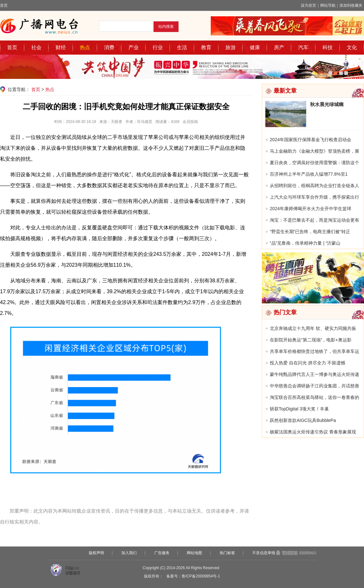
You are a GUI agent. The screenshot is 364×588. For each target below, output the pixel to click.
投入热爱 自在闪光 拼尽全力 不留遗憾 (307, 363)
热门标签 (227, 553)
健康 (255, 47)
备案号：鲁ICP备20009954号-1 (193, 576)
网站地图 (194, 553)
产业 (133, 47)
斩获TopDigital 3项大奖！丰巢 (299, 409)
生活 (182, 47)
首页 (4, 5)
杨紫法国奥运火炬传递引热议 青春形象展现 (313, 432)
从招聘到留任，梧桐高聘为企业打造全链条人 (315, 186)
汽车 (303, 47)
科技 (328, 47)
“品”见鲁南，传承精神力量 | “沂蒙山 (305, 243)
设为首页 (308, 5)
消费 (109, 47)
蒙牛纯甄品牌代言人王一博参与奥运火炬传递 (315, 374)
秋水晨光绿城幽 (327, 104)
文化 (352, 47)
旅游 (231, 47)
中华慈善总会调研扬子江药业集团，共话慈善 (315, 386)
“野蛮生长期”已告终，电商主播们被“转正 (310, 232)
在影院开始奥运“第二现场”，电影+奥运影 (311, 340)
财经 (61, 47)
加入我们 (129, 553)
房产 (279, 47)
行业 (158, 47)
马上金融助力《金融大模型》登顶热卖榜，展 (315, 151)
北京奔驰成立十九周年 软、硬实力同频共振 (313, 328)
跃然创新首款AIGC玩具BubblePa (303, 420)
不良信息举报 (264, 553)
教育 (206, 47)
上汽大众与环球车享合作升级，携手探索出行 (315, 197)
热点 (85, 47)
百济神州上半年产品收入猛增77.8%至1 (309, 174)
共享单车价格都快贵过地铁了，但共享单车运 (315, 351)
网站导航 (328, 5)
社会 (36, 47)
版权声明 (96, 553)
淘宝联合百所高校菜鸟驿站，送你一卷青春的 (315, 397)
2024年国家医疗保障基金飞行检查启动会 (311, 140)
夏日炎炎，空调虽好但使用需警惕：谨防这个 (315, 163)
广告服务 (162, 553)
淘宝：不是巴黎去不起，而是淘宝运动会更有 (315, 220)
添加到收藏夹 (351, 5)
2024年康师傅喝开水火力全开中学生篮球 (311, 209)
